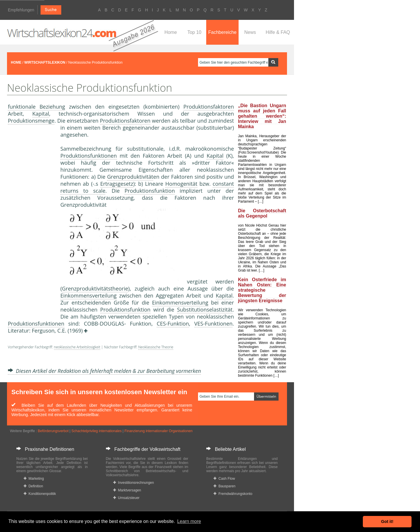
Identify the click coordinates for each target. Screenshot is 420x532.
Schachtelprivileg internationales (97, 431)
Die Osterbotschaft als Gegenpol (262, 213)
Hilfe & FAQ (278, 32)
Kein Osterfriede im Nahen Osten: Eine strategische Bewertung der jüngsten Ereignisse (262, 290)
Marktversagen (127, 490)
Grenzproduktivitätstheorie (95, 288)
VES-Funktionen (213, 324)
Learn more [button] (189, 521)
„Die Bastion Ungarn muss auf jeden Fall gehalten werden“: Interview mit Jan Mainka (262, 116)
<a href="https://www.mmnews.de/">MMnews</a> (31, 221)
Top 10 (194, 32)
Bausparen (224, 486)
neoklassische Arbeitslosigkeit (77, 347)
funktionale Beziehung (36, 107)
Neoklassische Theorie (156, 347)
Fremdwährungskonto (233, 494)
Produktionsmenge (31, 121)
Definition (33, 486)
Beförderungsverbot (53, 431)
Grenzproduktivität (130, 177)
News (250, 32)
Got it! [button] (387, 521)
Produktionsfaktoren (209, 107)
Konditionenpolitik (40, 494)
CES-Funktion (173, 324)
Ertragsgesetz (117, 184)
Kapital (41, 114)
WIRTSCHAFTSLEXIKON (45, 62)
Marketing (34, 479)
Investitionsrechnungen (134, 483)
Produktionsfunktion (150, 191)
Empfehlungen (21, 10)
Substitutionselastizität (205, 310)
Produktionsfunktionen (89, 156)
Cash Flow (224, 479)
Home (171, 32)
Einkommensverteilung (89, 295)
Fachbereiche (222, 32)
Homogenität (181, 184)
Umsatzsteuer (126, 498)
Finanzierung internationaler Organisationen (159, 431)
